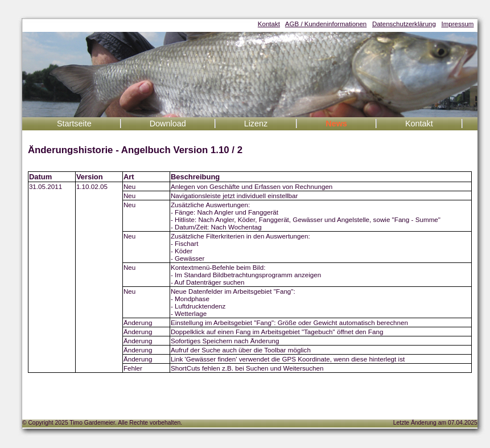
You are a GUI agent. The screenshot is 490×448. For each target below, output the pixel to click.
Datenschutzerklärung (404, 24)
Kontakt (269, 24)
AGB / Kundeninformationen (326, 24)
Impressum (458, 24)
